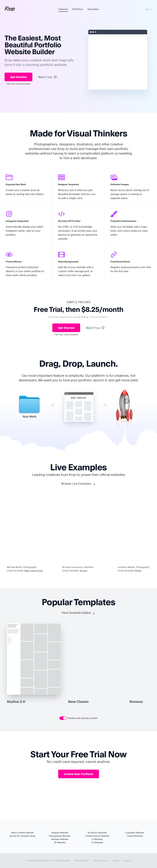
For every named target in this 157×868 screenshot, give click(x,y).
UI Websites (97, 839)
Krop (10, 9)
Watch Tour (47, 77)
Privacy (116, 860)
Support (127, 860)
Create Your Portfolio (79, 774)
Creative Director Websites (97, 836)
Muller (138, 571)
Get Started (18, 77)
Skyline (83, 571)
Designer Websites (60, 833)
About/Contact (81, 860)
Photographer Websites (60, 836)
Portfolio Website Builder (33, 48)
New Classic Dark (34, 571)
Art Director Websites (97, 833)
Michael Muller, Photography (22, 567)
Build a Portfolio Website (22, 833)
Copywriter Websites (135, 833)
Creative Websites (135, 836)
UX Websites (97, 842)
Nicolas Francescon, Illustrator (78, 567)
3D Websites (60, 842)
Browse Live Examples (79, 484)
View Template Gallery (79, 613)
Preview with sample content (82, 718)
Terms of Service (101, 860)
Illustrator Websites (60, 839)
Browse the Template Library (23, 836)
